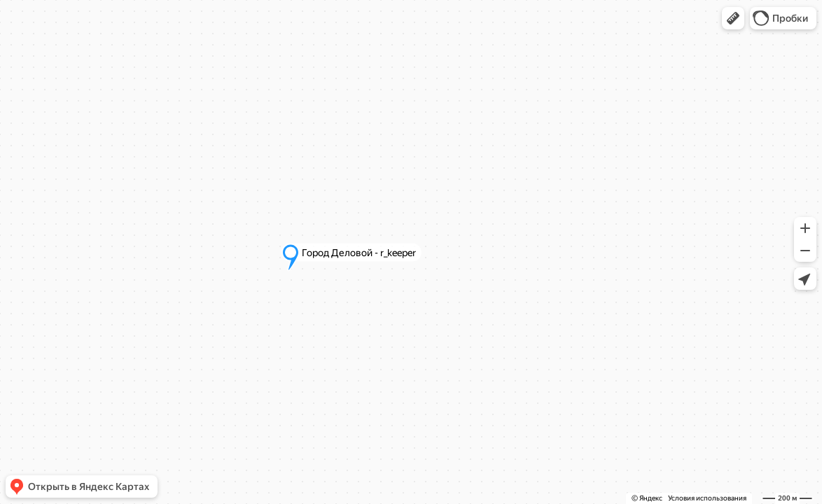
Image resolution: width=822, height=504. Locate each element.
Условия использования (707, 498)
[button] (733, 18)
